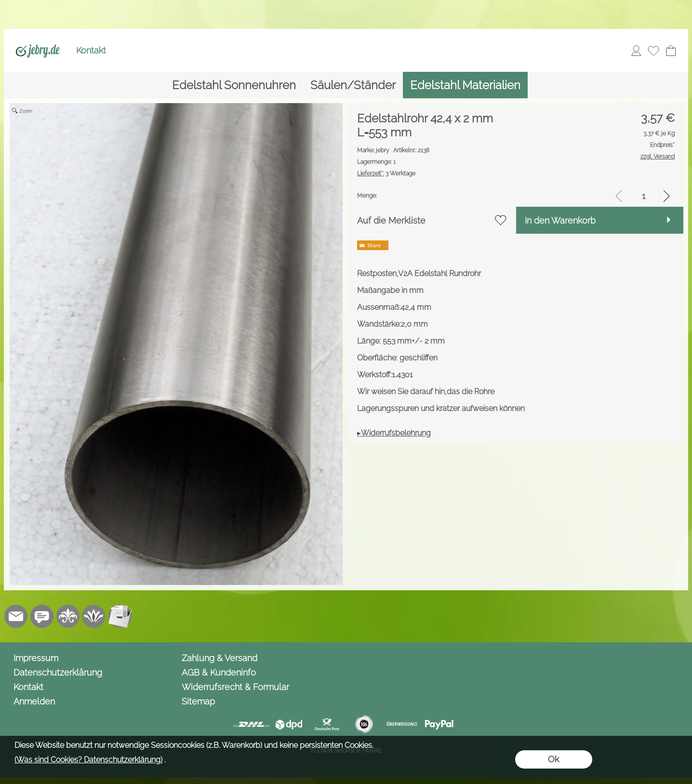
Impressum (36, 658)
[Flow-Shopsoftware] (94, 616)
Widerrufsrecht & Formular (235, 687)
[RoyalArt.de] (68, 616)
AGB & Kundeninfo (219, 672)
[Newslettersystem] (120, 616)
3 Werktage (386, 173)
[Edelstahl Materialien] (465, 85)
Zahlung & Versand (220, 658)
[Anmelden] (636, 51)
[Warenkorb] (671, 51)
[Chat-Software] (42, 616)
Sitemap (198, 701)
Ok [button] (553, 759)
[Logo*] (38, 39)
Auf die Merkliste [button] (391, 220)
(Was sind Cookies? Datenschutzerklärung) (88, 760)
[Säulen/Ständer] (353, 85)
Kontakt (91, 50)
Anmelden (34, 701)
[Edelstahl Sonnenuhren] (234, 85)
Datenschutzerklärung (58, 672)
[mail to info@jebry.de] (16, 616)
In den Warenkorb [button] (560, 220)
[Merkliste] (653, 51)
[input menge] (644, 196)
